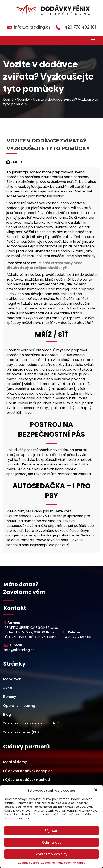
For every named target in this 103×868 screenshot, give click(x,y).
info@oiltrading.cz (32, 27)
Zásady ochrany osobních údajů (63, 863)
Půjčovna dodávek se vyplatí (28, 771)
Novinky (23, 99)
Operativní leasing (19, 706)
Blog (7, 714)
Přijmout (51, 831)
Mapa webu (13, 679)
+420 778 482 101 (79, 27)
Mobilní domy (15, 762)
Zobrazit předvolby (52, 854)
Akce (8, 688)
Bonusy (10, 697)
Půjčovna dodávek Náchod (27, 780)
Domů (8, 99)
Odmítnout (51, 842)
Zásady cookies (29, 863)
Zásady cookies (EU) (21, 732)
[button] (96, 790)
